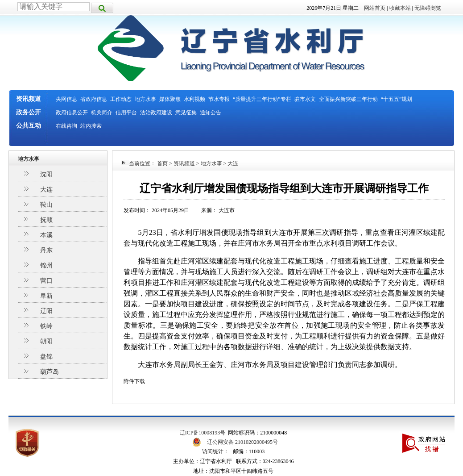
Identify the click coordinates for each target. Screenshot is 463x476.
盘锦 (46, 357)
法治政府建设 (156, 113)
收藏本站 (400, 8)
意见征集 (186, 113)
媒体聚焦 (170, 99)
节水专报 (219, 99)
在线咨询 (66, 126)
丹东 (46, 250)
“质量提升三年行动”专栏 (262, 99)
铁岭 (46, 326)
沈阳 (46, 174)
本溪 (46, 235)
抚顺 (46, 220)
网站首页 (375, 8)
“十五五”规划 (397, 99)
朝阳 (46, 341)
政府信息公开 (72, 113)
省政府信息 (94, 99)
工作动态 (121, 99)
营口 (46, 281)
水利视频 (194, 99)
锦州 (46, 265)
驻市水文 (305, 99)
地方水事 (145, 99)
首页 (162, 163)
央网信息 (66, 99)
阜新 (46, 296)
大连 (46, 190)
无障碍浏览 (428, 8)
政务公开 (29, 112)
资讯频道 (29, 99)
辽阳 (46, 311)
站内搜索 (91, 126)
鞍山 (46, 205)
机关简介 (102, 113)
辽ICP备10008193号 (203, 433)
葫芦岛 (50, 372)
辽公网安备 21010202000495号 (242, 442)
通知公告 (211, 113)
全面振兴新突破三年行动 (348, 99)
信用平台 (126, 113)
